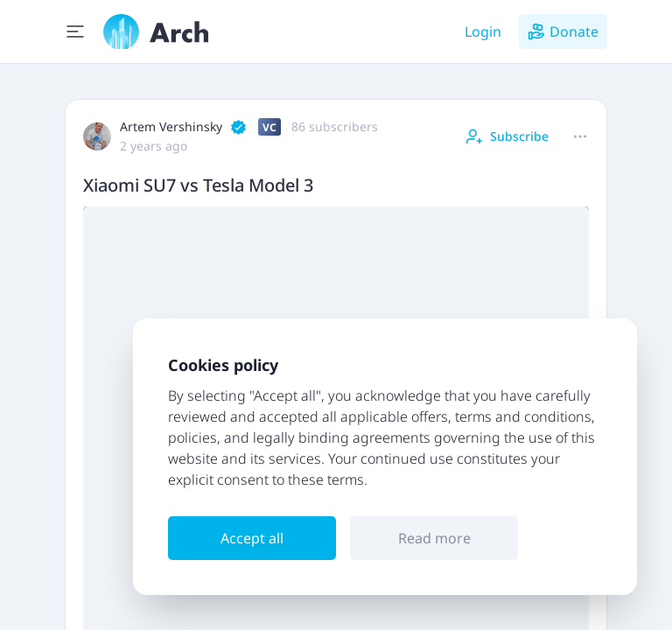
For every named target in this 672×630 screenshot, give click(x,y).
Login (483, 31)
